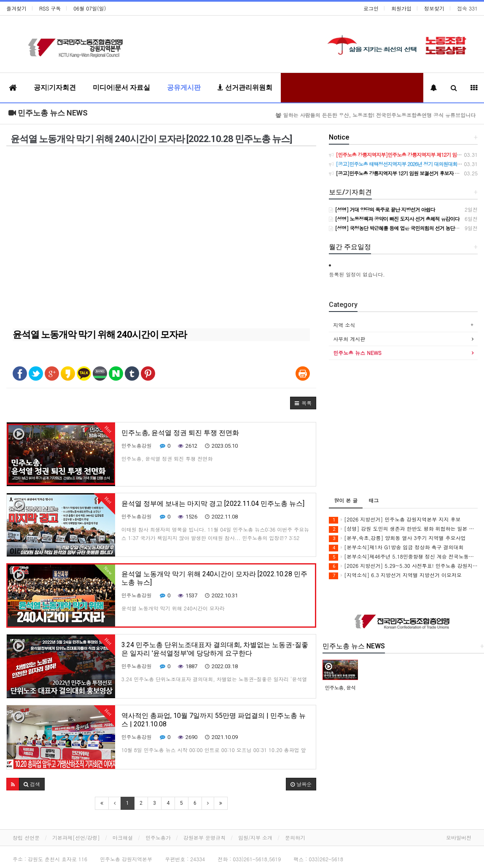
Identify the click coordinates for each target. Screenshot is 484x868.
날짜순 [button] (301, 784)
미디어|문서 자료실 (121, 87)
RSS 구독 (50, 8)
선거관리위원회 (245, 87)
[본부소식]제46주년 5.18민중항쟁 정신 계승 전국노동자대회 (403, 557)
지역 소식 (344, 325)
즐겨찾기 (16, 8)
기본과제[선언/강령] (76, 837)
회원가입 (401, 8)
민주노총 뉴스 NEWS (48, 113)
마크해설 (123, 837)
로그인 (371, 8)
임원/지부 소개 (255, 837)
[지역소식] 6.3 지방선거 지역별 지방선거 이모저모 (395, 575)
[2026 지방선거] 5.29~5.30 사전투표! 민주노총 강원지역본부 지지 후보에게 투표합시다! (403, 566)
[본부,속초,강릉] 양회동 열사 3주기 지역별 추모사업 (397, 538)
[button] (303, 403)
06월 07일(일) (90, 8)
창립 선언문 (26, 837)
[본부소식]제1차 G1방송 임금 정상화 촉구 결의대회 (396, 547)
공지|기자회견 (55, 87)
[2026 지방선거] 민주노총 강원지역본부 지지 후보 (395, 520)
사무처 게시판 (349, 339)
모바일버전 (459, 837)
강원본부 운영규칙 (204, 837)
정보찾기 (434, 8)
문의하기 (295, 837)
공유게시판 (184, 87)
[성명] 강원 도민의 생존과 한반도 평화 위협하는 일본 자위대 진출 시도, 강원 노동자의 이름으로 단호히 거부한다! (403, 529)
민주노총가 (158, 837)
